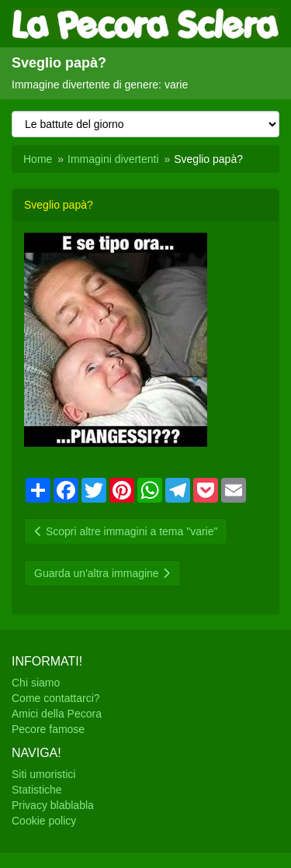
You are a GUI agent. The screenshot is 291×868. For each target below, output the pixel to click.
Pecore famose (48, 729)
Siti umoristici (43, 774)
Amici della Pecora (57, 714)
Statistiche (37, 790)
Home (38, 159)
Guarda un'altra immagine (102, 573)
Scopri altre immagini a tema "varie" (126, 531)
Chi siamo (36, 683)
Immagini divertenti (113, 159)
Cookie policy (44, 821)
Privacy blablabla (53, 805)
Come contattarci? (56, 698)
